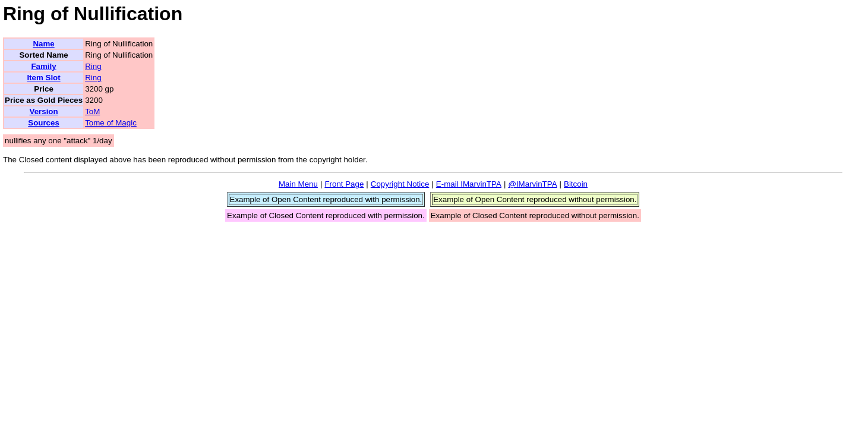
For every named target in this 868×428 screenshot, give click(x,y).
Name (43, 44)
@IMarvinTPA (532, 184)
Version (43, 111)
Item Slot (43, 78)
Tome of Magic (111, 123)
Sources (44, 123)
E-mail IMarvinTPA (469, 184)
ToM (92, 111)
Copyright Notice (400, 184)
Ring (93, 66)
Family (43, 66)
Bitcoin (576, 184)
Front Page (344, 184)
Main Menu (298, 184)
